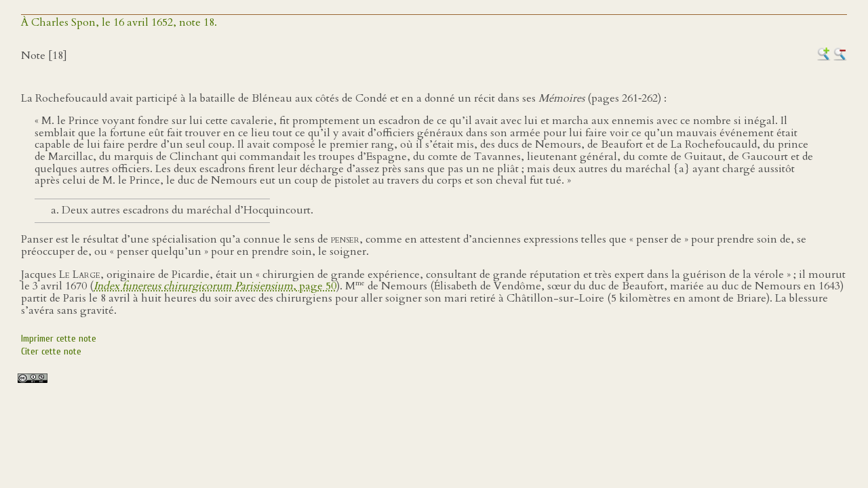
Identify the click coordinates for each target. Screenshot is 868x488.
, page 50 (215, 286)
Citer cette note (51, 351)
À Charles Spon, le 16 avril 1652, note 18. (119, 22)
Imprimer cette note (59, 339)
